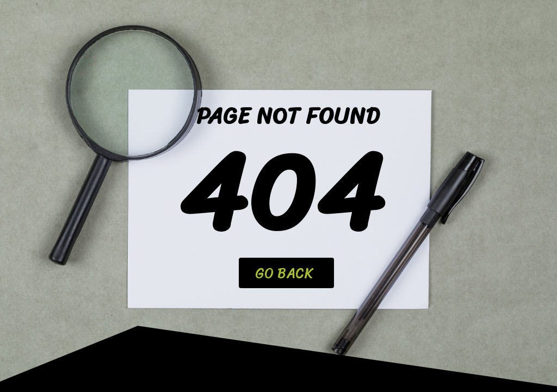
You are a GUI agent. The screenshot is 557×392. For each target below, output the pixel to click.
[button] (286, 273)
